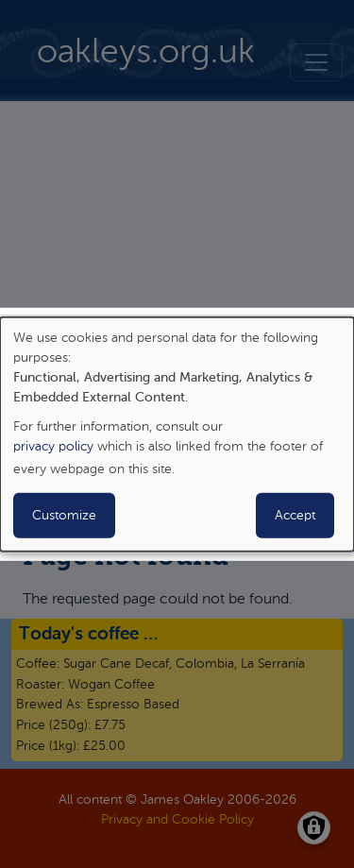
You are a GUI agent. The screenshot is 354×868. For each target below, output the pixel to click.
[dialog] (177, 434)
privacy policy (53, 447)
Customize (64, 516)
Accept (295, 516)
